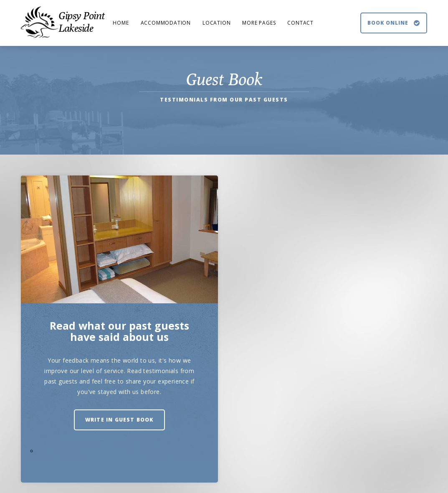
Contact (300, 23)
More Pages (259, 23)
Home (121, 23)
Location (216, 23)
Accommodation (166, 23)
